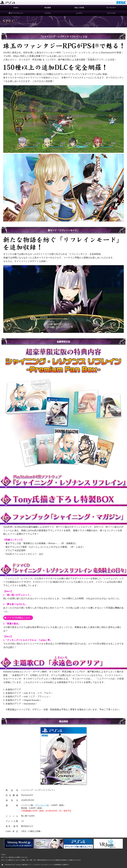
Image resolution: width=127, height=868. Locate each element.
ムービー (79, 13)
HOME (16, 8)
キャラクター (111, 8)
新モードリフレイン (16, 13)
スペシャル (111, 13)
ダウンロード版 (42, 805)
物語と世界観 (79, 8)
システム (48, 13)
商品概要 (48, 8)
